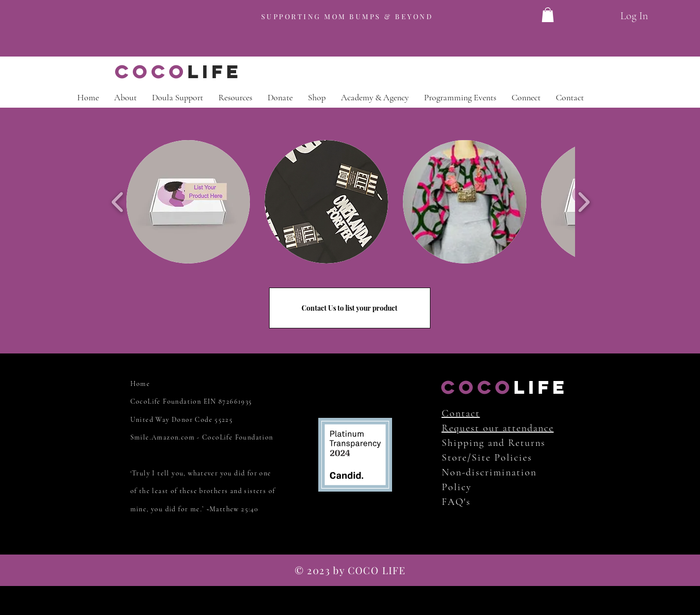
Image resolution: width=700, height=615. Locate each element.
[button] (188, 202)
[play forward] (584, 202)
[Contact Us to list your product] (350, 308)
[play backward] (118, 202)
